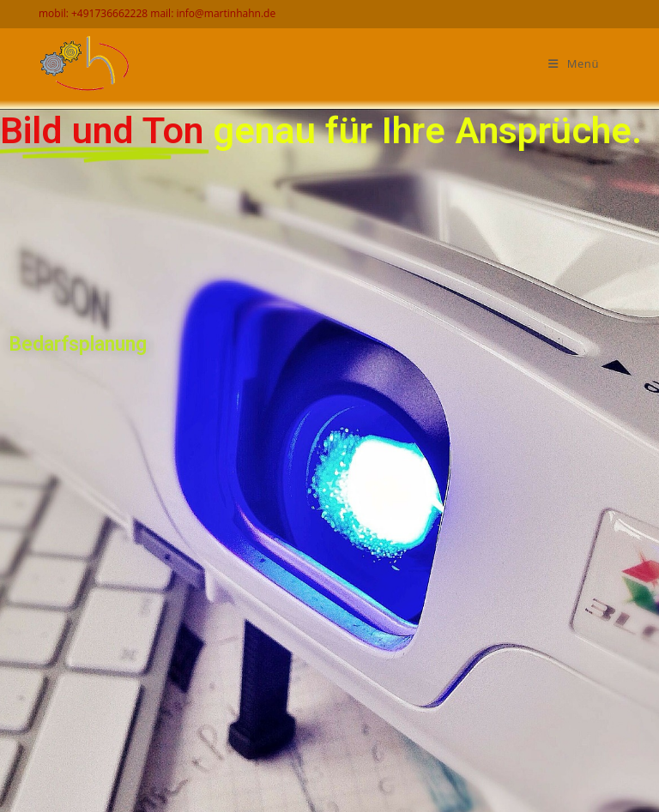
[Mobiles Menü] (574, 64)
